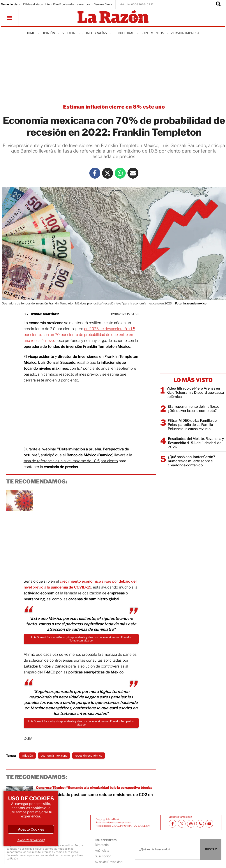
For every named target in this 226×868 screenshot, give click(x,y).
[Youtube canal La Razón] (209, 824)
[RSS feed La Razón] (200, 824)
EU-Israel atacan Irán (36, 4)
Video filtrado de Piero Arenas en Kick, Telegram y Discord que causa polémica (195, 393)
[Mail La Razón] (133, 173)
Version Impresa (185, 33)
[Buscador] (218, 4)
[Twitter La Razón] (108, 173)
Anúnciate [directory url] (102, 850)
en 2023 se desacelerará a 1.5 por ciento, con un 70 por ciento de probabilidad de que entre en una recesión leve (79, 335)
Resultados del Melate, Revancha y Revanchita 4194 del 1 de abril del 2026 (196, 443)
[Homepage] (113, 17)
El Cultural (124, 33)
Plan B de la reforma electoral (72, 4)
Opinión (48, 33)
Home (30, 33)
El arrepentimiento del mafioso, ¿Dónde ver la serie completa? (193, 409)
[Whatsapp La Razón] (120, 173)
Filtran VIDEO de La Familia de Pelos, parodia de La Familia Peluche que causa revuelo (192, 425)
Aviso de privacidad (31, 840)
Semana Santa (103, 4)
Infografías (96, 33)
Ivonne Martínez (45, 314)
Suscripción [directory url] (103, 856)
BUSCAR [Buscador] (211, 849)
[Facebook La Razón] (95, 173)
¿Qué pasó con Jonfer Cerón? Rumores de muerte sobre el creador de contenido (191, 461)
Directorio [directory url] (102, 845)
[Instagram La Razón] (191, 824)
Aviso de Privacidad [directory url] (109, 862)
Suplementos (152, 33)
